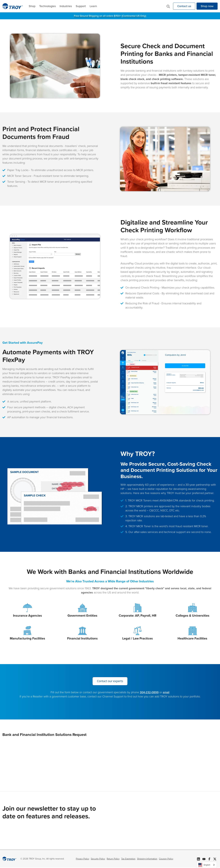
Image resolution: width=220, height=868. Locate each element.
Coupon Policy (166, 859)
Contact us (184, 6)
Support (81, 6)
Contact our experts (110, 681)
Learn (93, 6)
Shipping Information (147, 859)
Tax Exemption (128, 859)
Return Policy (113, 859)
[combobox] (207, 865)
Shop (32, 6)
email (166, 693)
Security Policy (98, 859)
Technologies (47, 6)
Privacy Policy (83, 859)
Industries (66, 6)
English (204, 865)
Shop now (207, 6)
